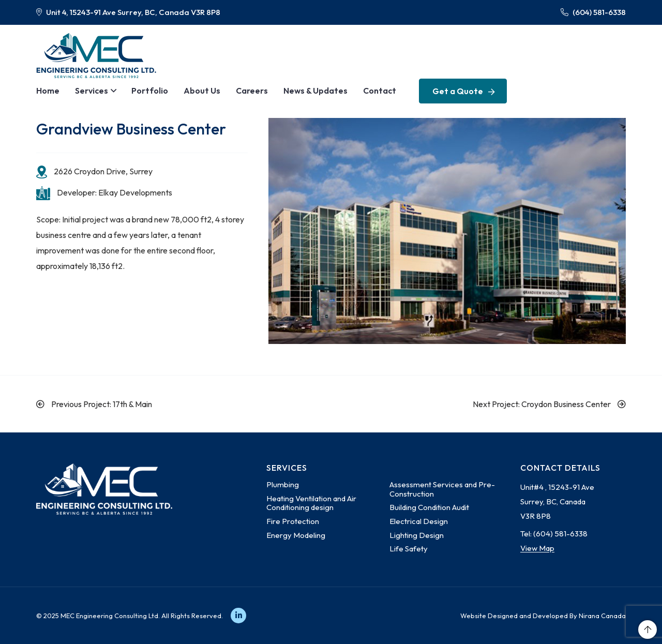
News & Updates (315, 91)
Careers (252, 91)
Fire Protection (293, 521)
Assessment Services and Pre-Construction (442, 489)
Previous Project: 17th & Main (94, 404)
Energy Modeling (296, 535)
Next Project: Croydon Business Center (549, 404)
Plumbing (283, 484)
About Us (202, 91)
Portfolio (150, 91)
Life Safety (409, 549)
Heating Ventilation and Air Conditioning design (311, 503)
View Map (537, 548)
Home (48, 91)
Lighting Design (417, 535)
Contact (380, 91)
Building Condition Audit (429, 507)
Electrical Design (419, 521)
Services (92, 91)
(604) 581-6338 (593, 12)
